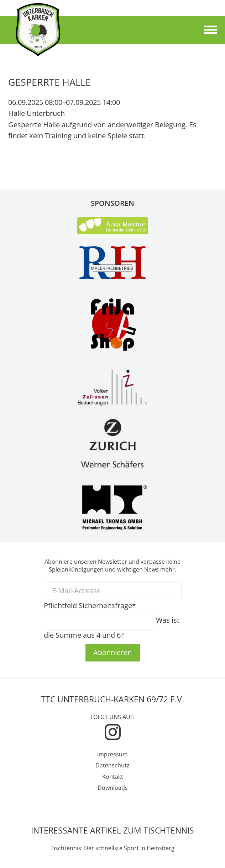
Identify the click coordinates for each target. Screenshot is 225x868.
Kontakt (113, 777)
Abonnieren (112, 652)
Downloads (113, 788)
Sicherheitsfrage (90, 605)
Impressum (112, 754)
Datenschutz (112, 765)
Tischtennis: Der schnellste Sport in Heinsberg (112, 848)
